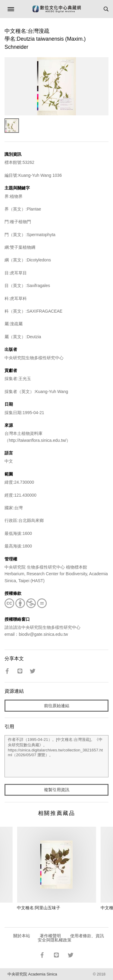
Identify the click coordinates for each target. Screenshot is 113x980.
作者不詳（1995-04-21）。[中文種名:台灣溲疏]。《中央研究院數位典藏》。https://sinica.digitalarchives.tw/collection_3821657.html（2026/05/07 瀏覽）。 (56, 756)
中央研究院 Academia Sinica (32, 974)
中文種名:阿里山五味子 (39, 908)
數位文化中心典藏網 (57, 9)
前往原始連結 (57, 706)
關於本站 (22, 936)
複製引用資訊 (57, 790)
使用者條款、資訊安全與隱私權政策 (71, 938)
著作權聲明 (50, 936)
